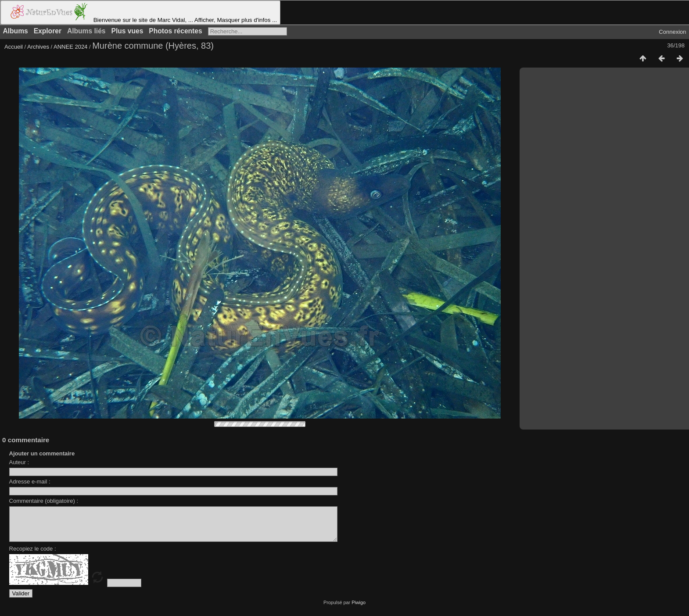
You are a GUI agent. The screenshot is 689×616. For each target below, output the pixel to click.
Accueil (14, 47)
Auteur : (19, 462)
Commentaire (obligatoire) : (44, 501)
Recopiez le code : (33, 555)
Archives (38, 47)
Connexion (672, 32)
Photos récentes (175, 31)
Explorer (48, 31)
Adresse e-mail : (30, 482)
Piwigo (359, 609)
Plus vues (127, 31)
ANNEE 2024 (70, 47)
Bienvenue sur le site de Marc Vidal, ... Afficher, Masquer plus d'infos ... (140, 13)
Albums (16, 31)
